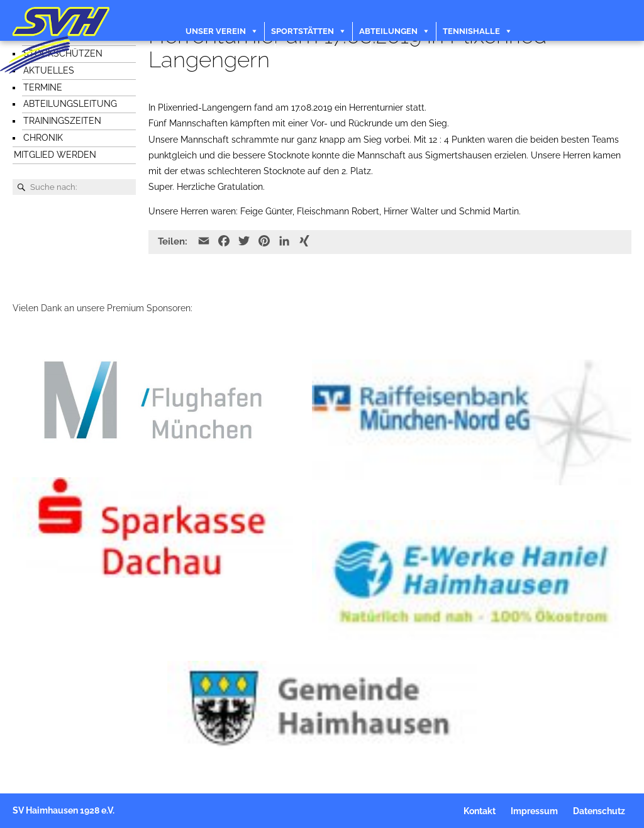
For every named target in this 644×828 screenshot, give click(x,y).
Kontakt (397, 50)
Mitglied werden (55, 155)
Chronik (43, 138)
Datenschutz (599, 812)
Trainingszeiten (62, 121)
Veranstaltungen (323, 50)
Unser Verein (216, 31)
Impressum (534, 812)
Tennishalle (471, 31)
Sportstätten (303, 31)
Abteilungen (388, 31)
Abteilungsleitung (70, 104)
